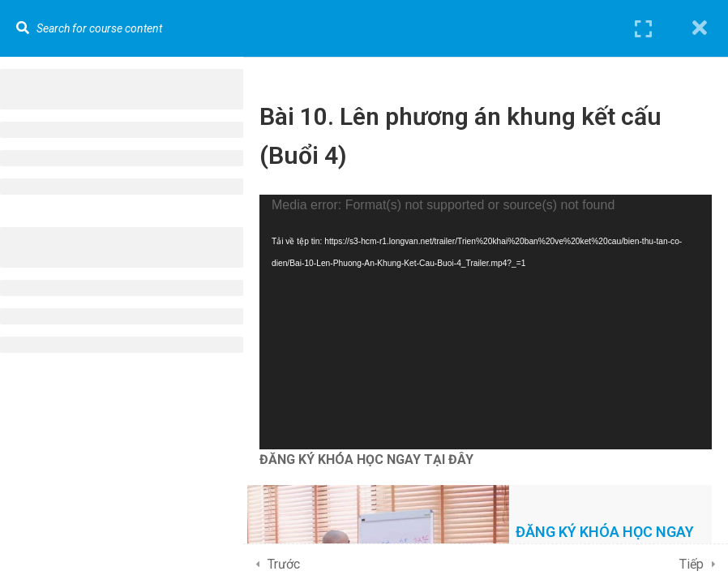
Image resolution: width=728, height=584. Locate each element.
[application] (486, 322)
